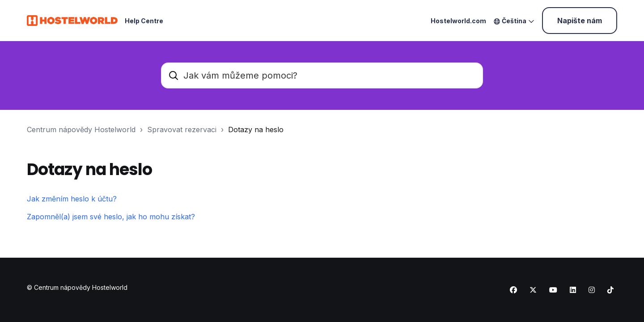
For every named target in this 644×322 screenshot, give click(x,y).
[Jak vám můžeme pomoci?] (322, 75)
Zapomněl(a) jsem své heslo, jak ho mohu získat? (111, 217)
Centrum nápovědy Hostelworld (81, 130)
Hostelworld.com (458, 21)
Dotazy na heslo (256, 130)
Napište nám (580, 21)
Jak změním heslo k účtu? (72, 199)
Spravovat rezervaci (182, 130)
